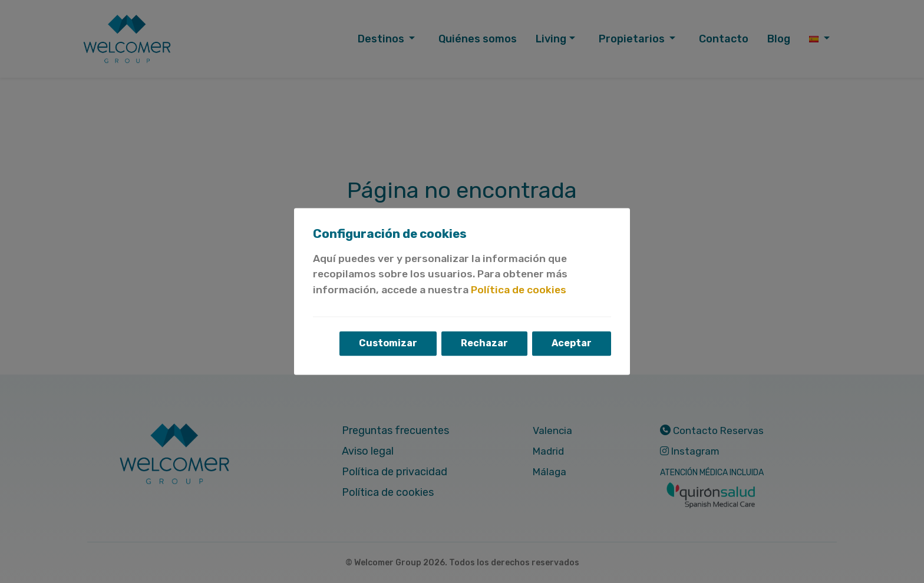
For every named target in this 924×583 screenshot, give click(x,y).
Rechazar (484, 344)
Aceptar (572, 344)
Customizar (388, 344)
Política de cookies (519, 290)
